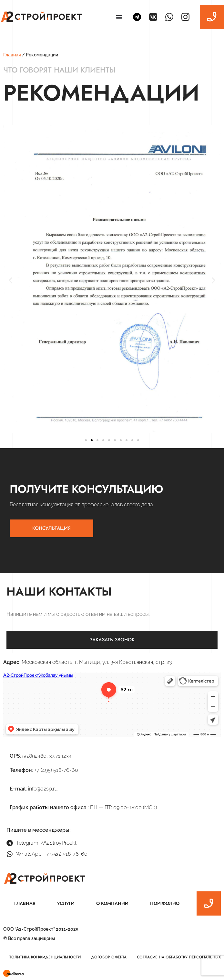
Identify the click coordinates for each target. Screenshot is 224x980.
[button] (10, 280)
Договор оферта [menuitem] (109, 957)
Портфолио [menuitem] (165, 903)
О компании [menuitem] (112, 903)
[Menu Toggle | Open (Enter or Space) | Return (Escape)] (119, 17)
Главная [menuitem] (25, 903)
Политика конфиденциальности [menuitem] (45, 957)
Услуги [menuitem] (66, 903)
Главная (12, 55)
